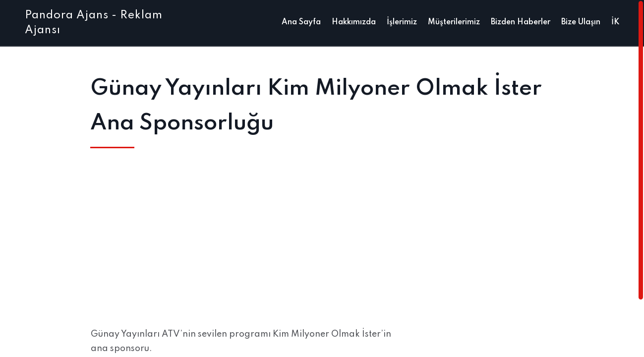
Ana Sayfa (301, 22)
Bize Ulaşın (581, 22)
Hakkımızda (354, 22)
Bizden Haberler (521, 22)
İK (615, 22)
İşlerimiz (402, 22)
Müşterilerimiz (454, 22)
